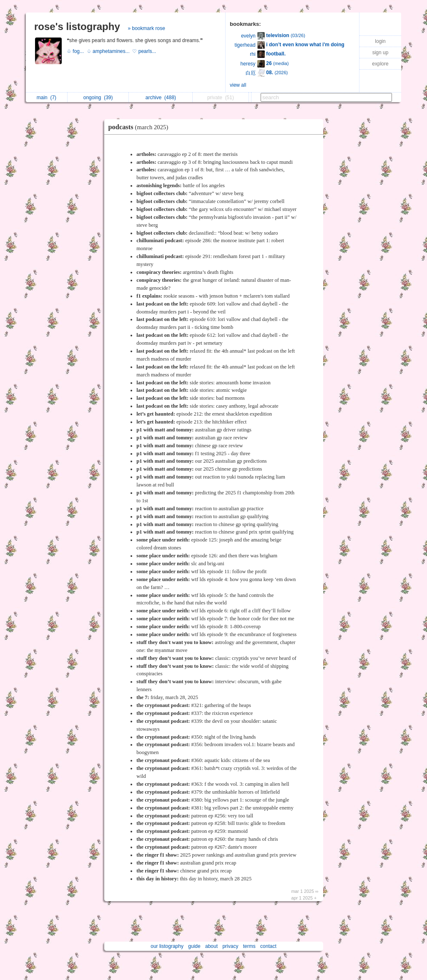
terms (249, 946)
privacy (230, 946)
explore (380, 64)
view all (238, 85)
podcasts (141, 127)
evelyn (248, 36)
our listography (167, 946)
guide (194, 946)
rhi (252, 54)
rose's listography (77, 26)
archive (161, 98)
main (46, 98)
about (211, 946)
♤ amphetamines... (110, 51)
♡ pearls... (145, 51)
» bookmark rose (146, 28)
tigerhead (245, 45)
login (380, 41)
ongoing (98, 98)
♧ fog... (77, 51)
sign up (381, 53)
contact (268, 946)
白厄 (251, 73)
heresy (248, 64)
